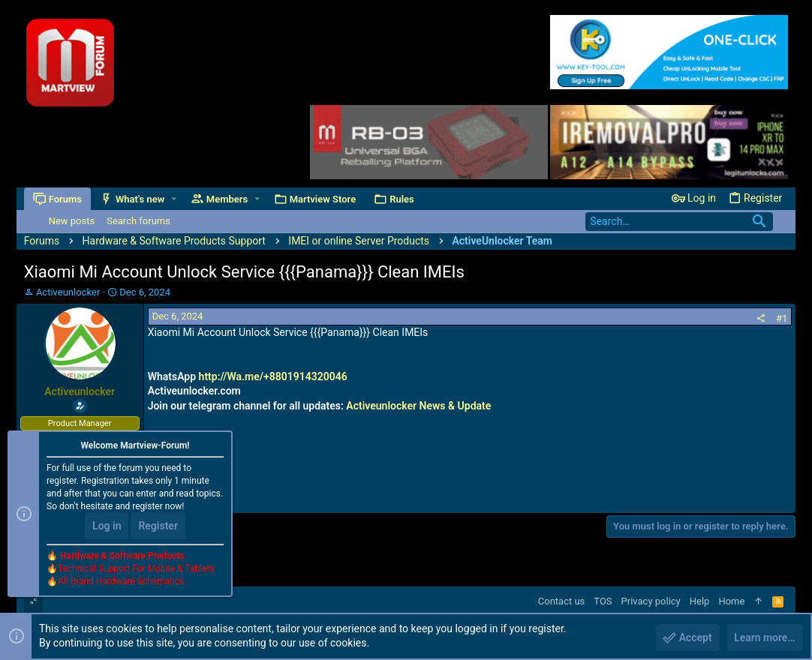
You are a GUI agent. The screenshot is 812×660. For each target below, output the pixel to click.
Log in (107, 526)
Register (158, 526)
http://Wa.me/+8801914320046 (273, 376)
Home (731, 601)
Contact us (562, 601)
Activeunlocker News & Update (418, 406)
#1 (782, 318)
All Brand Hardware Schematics (121, 582)
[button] (174, 199)
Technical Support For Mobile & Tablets (136, 569)
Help (700, 601)
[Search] (679, 222)
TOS (603, 601)
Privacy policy (651, 601)
